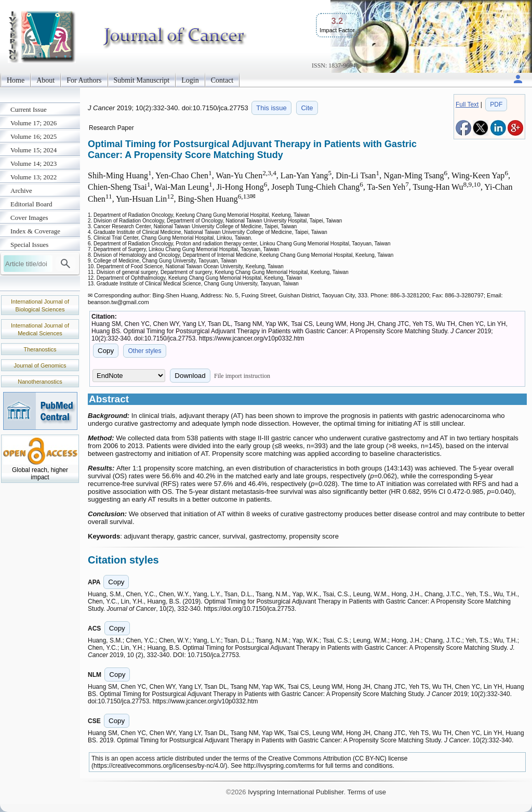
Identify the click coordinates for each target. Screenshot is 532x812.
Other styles (144, 351)
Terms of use (366, 792)
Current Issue (29, 109)
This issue (271, 108)
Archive (21, 191)
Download (190, 376)
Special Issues (29, 245)
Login (190, 80)
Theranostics (40, 349)
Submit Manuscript (142, 80)
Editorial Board (31, 204)
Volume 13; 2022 (34, 177)
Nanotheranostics (40, 382)
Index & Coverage (35, 231)
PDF (496, 104)
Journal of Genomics (40, 365)
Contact (222, 80)
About (45, 80)
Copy (106, 351)
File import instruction (242, 376)
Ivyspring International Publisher (296, 792)
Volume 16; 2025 (34, 136)
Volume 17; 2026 (34, 123)
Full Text (467, 104)
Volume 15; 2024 (34, 150)
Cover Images (29, 218)
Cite (307, 108)
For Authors (84, 80)
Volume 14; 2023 (34, 163)
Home (16, 80)
